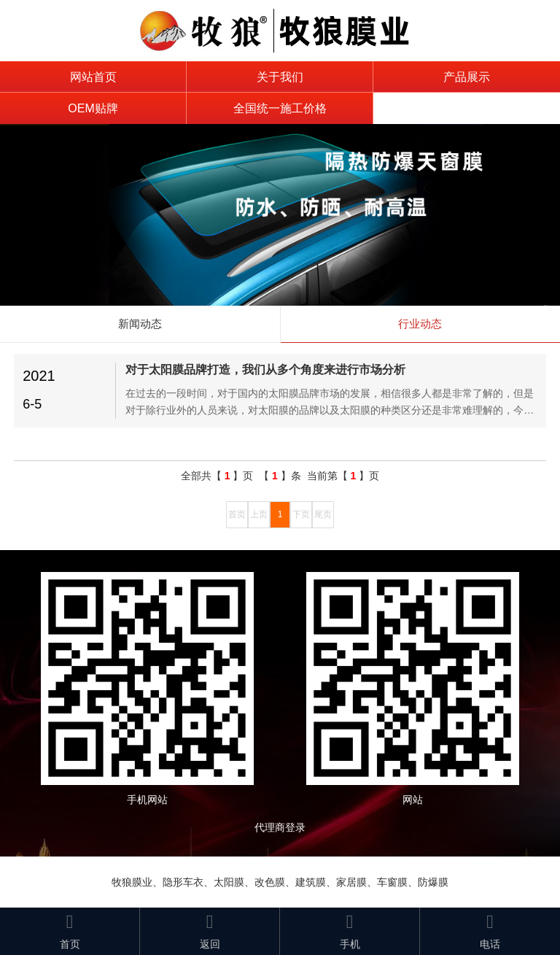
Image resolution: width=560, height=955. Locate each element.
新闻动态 (140, 324)
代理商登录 (285, 827)
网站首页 (93, 77)
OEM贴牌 (93, 108)
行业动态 (420, 324)
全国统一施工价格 (280, 108)
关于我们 (280, 77)
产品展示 (467, 77)
